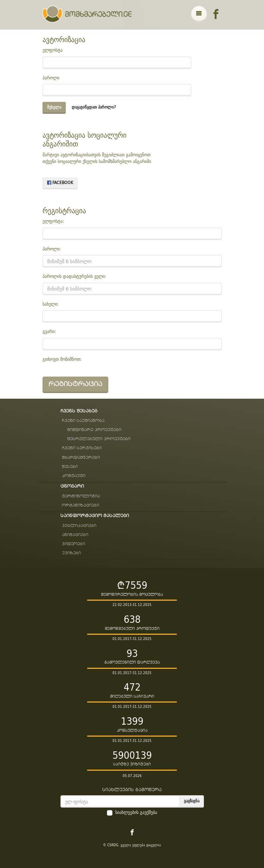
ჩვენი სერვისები (82, 448)
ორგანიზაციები (81, 505)
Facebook (60, 182)
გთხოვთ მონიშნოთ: (62, 359)
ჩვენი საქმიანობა (83, 421)
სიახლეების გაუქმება (136, 812)
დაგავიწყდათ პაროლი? (94, 107)
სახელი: (51, 304)
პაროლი (51, 78)
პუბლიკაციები (79, 526)
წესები (70, 467)
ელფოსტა (53, 50)
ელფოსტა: (53, 221)
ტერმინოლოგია (81, 496)
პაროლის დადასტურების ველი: (74, 276)
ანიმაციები (75, 535)
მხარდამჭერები (81, 458)
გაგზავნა (192, 801)
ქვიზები (71, 553)
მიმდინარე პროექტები (94, 430)
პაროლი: (52, 249)
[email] (120, 801)
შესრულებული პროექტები (99, 439)
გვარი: (49, 332)
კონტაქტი (74, 476)
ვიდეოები (73, 544)
